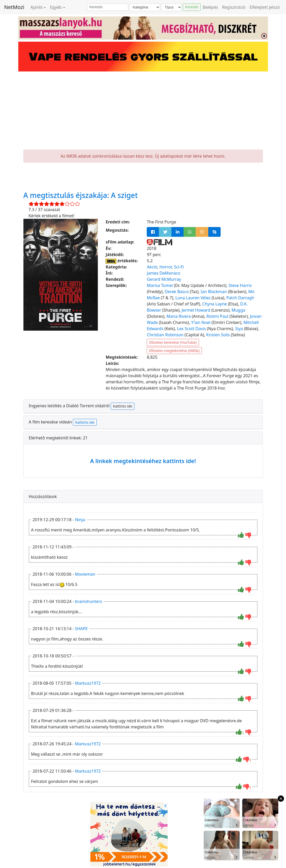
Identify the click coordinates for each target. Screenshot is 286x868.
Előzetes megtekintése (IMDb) (174, 351)
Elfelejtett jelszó (265, 7)
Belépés (210, 7)
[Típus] (171, 7)
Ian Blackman (214, 292)
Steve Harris (240, 285)
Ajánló (36, 7)
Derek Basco (177, 292)
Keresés (192, 7)
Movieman (85, 574)
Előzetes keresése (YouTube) (173, 342)
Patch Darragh (240, 298)
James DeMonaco (163, 273)
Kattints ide (123, 406)
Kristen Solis (218, 335)
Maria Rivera (179, 316)
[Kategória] (145, 7)
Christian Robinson (165, 335)
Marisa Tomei (160, 285)
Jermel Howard (196, 310)
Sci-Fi (179, 267)
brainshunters (89, 601)
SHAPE (81, 629)
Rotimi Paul (217, 316)
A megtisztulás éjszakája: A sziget (81, 195)
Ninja (80, 520)
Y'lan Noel (201, 322)
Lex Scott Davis (192, 329)
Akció (152, 267)
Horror (166, 267)
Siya (239, 329)
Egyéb (56, 7)
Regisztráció (234, 7)
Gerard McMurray (164, 279)
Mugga (238, 310)
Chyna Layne (215, 304)
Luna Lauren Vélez (193, 298)
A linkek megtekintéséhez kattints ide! (143, 461)
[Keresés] (108, 7)
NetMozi (14, 7)
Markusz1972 (88, 683)
